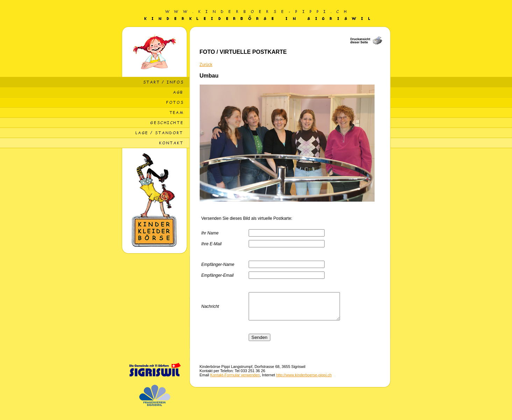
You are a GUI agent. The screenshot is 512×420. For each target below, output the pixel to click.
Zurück (206, 65)
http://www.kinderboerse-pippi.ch (304, 380)
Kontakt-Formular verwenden (235, 380)
